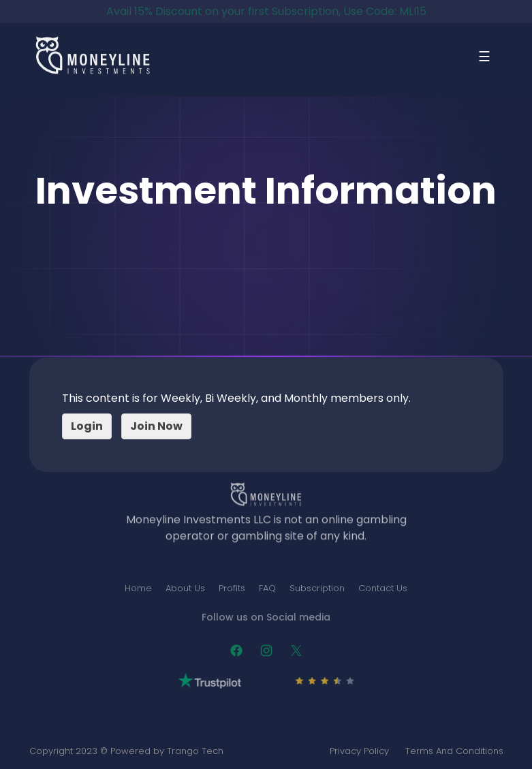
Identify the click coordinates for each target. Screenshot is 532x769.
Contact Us (383, 588)
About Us (185, 588)
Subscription (317, 588)
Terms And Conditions (454, 751)
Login (87, 426)
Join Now (156, 426)
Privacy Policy (359, 751)
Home (138, 588)
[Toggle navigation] (484, 60)
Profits (232, 588)
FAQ (267, 588)
